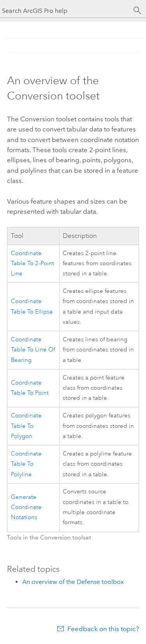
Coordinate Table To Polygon (26, 426)
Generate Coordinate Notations (26, 507)
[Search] (137, 11)
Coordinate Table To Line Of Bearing (33, 350)
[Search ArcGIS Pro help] (65, 11)
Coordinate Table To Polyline (26, 464)
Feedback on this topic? (103, 629)
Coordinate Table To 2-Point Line (33, 264)
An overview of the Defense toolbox (73, 582)
